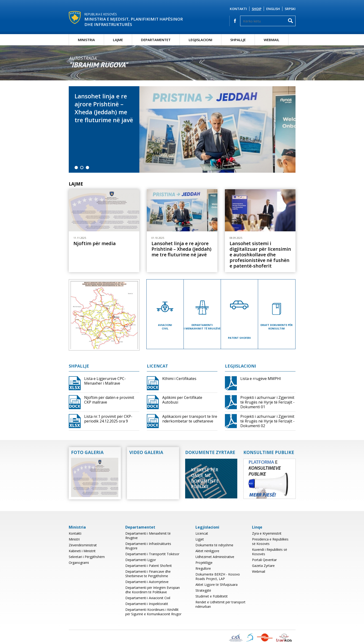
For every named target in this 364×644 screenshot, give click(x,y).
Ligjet (200, 539)
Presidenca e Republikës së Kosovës (270, 541)
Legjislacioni (200, 40)
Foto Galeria (87, 452)
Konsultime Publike (269, 452)
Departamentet (156, 40)
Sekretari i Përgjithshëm (87, 557)
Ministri (74, 539)
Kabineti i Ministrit (82, 551)
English (273, 9)
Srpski (290, 9)
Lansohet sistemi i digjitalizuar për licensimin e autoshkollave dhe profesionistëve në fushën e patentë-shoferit (260, 255)
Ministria (86, 40)
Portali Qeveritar (264, 560)
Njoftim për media (95, 243)
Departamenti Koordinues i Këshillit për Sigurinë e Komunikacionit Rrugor (153, 612)
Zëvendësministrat (83, 545)
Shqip (257, 9)
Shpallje (238, 40)
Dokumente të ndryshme (214, 545)
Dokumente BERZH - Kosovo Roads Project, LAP (218, 576)
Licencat (157, 366)
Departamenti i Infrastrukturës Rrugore (148, 546)
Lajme (118, 40)
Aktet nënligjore (207, 551)
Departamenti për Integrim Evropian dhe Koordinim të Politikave (153, 590)
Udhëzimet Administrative (215, 557)
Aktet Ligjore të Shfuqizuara (216, 585)
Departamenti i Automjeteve (147, 582)
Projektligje (204, 563)
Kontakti (238, 9)
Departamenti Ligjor (141, 560)
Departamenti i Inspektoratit (147, 604)
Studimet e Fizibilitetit (212, 596)
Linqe (257, 527)
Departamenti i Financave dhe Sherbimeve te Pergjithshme (148, 574)
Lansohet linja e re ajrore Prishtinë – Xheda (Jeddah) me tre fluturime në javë (104, 108)
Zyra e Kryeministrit (267, 533)
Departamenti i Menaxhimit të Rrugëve (148, 536)
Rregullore (203, 568)
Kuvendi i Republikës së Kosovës (270, 552)
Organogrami (79, 563)
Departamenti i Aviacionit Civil (148, 598)
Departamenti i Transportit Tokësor (152, 554)
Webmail (272, 40)
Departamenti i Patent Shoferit (149, 566)
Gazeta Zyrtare (263, 566)
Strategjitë (203, 590)
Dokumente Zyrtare (210, 452)
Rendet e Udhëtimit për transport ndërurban (220, 604)
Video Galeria (146, 452)
